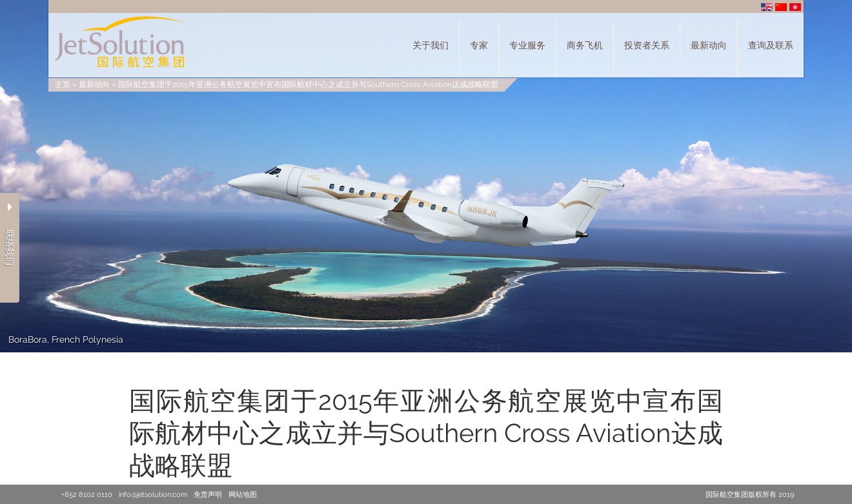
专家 (479, 45)
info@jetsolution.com (153, 495)
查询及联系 (771, 45)
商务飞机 (585, 45)
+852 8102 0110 (87, 495)
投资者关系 (647, 45)
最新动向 (709, 45)
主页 (63, 85)
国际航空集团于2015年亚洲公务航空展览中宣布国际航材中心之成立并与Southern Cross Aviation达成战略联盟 (308, 85)
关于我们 (431, 45)
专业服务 (527, 45)
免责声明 (208, 495)
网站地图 (243, 495)
